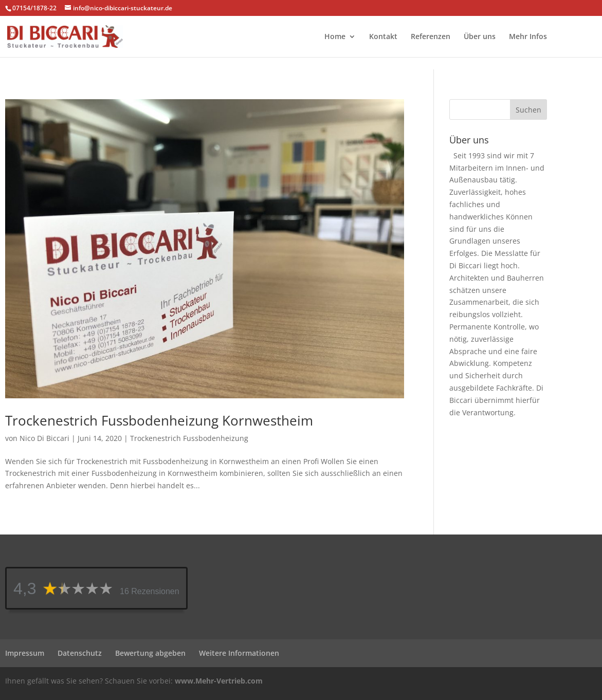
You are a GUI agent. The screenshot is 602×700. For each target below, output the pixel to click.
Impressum (25, 653)
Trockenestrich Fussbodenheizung (189, 438)
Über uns (480, 37)
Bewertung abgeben (150, 653)
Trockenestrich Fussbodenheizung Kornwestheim (159, 420)
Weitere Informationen (239, 653)
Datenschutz (80, 653)
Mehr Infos (528, 37)
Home (335, 37)
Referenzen (431, 37)
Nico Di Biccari (44, 438)
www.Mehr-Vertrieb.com (219, 681)
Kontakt (383, 37)
